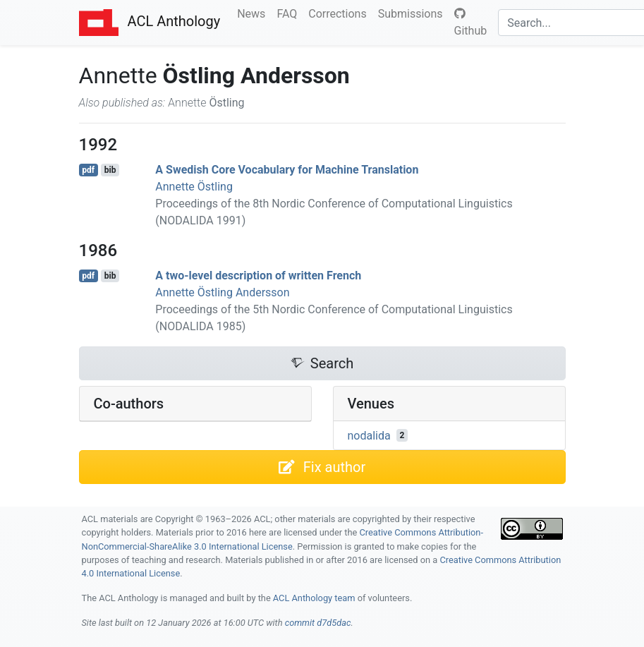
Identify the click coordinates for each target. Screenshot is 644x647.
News (254, 13)
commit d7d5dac (318, 623)
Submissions (413, 13)
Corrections (340, 13)
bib (110, 170)
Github (471, 23)
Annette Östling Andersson (222, 292)
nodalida (369, 435)
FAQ (290, 13)
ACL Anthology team (314, 598)
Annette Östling (194, 187)
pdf (88, 170)
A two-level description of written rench (258, 276)
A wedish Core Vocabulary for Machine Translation (287, 170)
